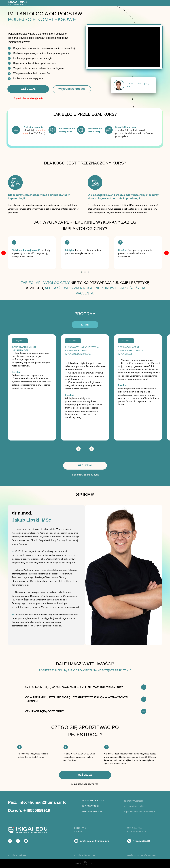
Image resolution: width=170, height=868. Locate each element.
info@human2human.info (94, 841)
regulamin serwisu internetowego (139, 812)
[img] (4, 253)
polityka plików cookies (134, 806)
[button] (82, 272)
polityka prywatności (133, 801)
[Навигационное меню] (160, 3)
